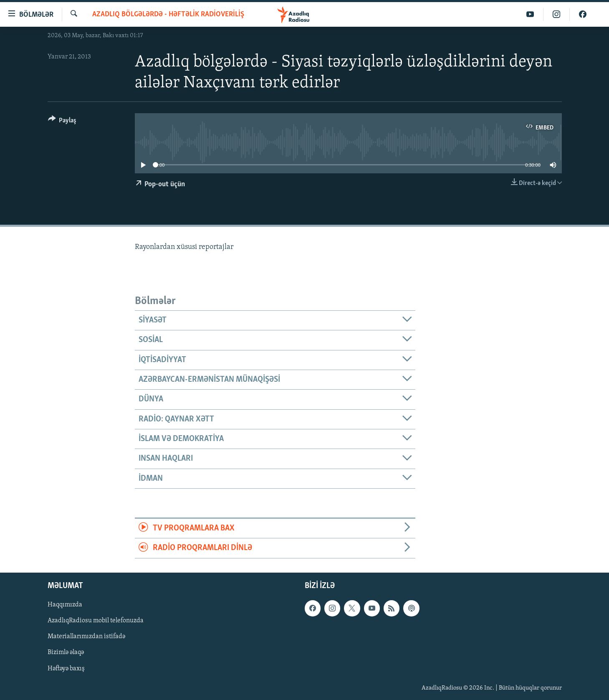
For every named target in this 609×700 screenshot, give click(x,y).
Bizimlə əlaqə (66, 652)
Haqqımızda (65, 605)
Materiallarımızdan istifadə (86, 637)
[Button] (62, 122)
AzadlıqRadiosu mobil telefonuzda (96, 621)
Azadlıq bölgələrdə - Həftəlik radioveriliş (168, 14)
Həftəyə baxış (66, 668)
